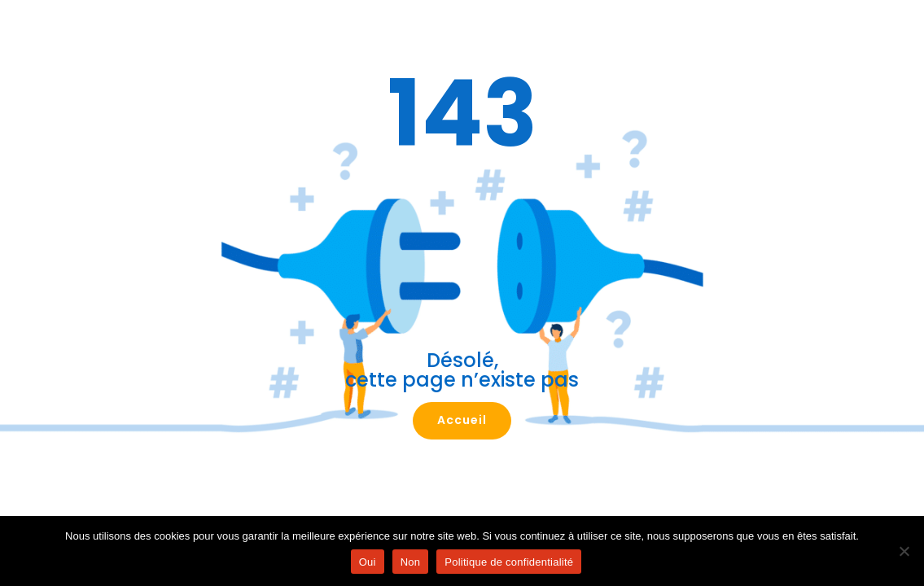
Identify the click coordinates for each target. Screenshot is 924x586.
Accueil (462, 420)
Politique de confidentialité (509, 562)
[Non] (904, 551)
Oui (368, 562)
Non (411, 562)
